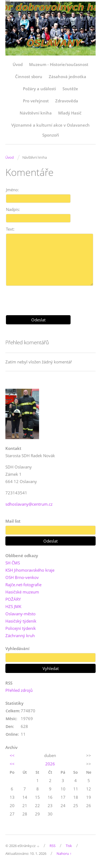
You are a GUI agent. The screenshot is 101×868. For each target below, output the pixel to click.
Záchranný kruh (20, 636)
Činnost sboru (29, 77)
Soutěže (70, 89)
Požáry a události (39, 89)
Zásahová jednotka (67, 77)
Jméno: (12, 190)
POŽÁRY (13, 599)
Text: (10, 229)
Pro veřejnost (36, 101)
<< (12, 755)
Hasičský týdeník (21, 621)
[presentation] (51, 298)
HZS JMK (13, 606)
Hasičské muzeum (22, 592)
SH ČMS (13, 563)
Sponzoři (51, 135)
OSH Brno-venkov (22, 577)
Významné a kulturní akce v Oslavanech (50, 125)
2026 (50, 764)
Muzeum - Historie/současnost (59, 64)
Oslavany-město (20, 614)
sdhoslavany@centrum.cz (29, 504)
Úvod (18, 64)
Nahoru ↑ (64, 853)
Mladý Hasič (70, 113)
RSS (53, 846)
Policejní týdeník (21, 628)
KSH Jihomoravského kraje (30, 570)
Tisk (69, 846)
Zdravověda (67, 101)
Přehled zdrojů (19, 690)
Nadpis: (13, 209)
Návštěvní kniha (36, 113)
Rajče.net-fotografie (23, 585)
